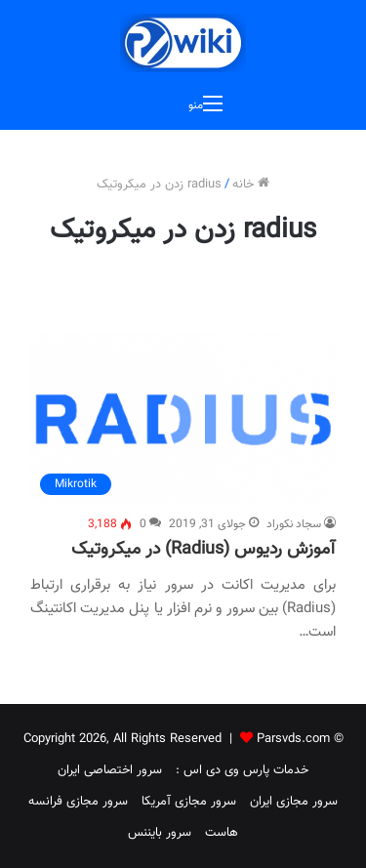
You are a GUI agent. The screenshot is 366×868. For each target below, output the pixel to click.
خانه (251, 185)
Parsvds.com (293, 739)
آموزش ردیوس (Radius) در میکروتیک (203, 550)
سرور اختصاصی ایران (110, 770)
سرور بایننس (160, 833)
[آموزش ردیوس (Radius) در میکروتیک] (183, 419)
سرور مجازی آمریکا (189, 802)
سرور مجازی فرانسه (78, 802)
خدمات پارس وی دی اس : (242, 770)
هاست (222, 833)
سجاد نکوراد (294, 524)
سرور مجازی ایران (294, 802)
